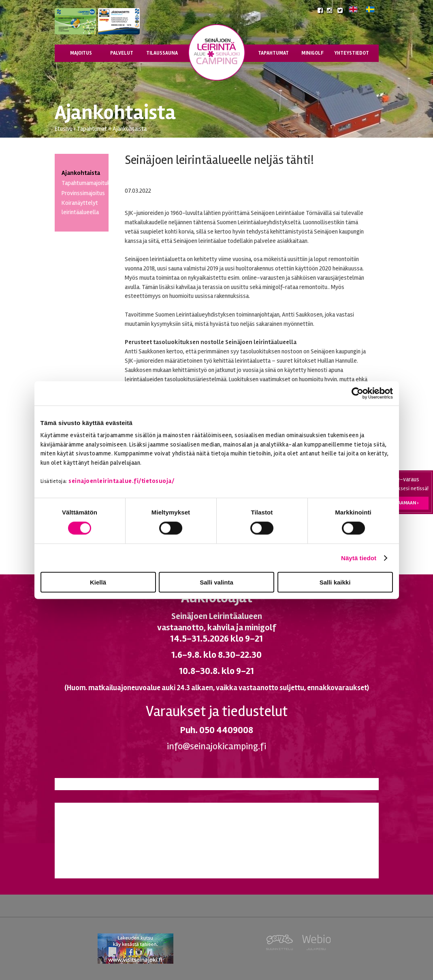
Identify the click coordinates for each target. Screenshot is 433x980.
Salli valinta (216, 582)
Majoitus (81, 53)
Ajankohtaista (130, 129)
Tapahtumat (273, 53)
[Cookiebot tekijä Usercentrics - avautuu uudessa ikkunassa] (357, 393)
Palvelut (122, 53)
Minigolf (312, 53)
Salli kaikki (335, 582)
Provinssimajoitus (83, 193)
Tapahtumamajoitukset (90, 183)
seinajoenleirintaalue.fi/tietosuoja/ (121, 480)
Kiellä (98, 582)
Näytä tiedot (359, 558)
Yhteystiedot (352, 53)
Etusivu (64, 129)
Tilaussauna (162, 53)
